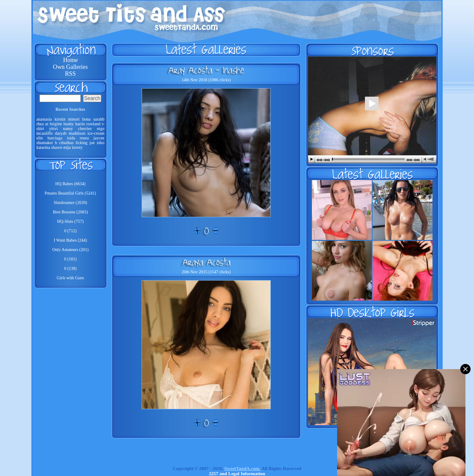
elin (40, 138)
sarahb (99, 119)
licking (82, 143)
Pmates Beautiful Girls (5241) (70, 193)
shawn (57, 147)
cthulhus (66, 143)
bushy (68, 124)
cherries (85, 129)
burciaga (55, 138)
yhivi (54, 129)
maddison (77, 133)
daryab (61, 133)
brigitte (56, 124)
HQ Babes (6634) (70, 184)
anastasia (44, 119)
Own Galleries (70, 67)
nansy (68, 129)
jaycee (99, 138)
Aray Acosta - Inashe (206, 70)
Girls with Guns (71, 278)
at (47, 124)
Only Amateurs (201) (70, 250)
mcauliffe (44, 133)
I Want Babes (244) (71, 240)
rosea (84, 138)
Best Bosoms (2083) (71, 212)
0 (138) (70, 268)
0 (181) (70, 259)
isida (71, 138)
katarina (43, 147)
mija (67, 147)
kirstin (60, 119)
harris (80, 124)
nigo (101, 129)
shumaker (45, 143)
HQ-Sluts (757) (71, 221)
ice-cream (96, 133)
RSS (70, 74)
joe (92, 143)
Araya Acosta (206, 262)
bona (86, 119)
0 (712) (70, 231)
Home (70, 60)
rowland (93, 124)
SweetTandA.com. (242, 468)
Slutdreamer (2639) (70, 203)
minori (74, 119)
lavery (77, 147)
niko (101, 143)
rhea (40, 124)
